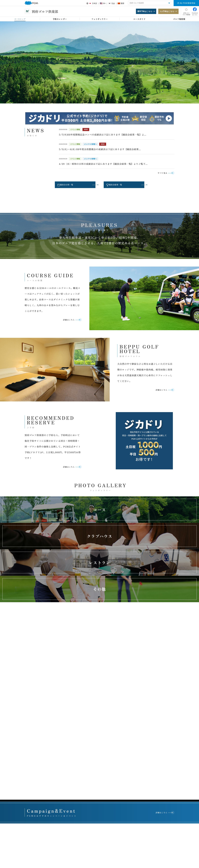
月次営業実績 (153, 761)
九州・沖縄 (167, 716)
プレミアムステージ (64, 781)
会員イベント (62, 792)
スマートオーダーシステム (36, 795)
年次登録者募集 (32, 779)
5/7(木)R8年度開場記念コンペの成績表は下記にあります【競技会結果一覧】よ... (103, 136)
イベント (60, 758)
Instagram (106, 845)
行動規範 (121, 770)
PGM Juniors (31, 762)
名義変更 (60, 777)
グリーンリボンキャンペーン (159, 745)
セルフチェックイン (34, 791)
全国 (55, 716)
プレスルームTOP (94, 773)
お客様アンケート (45, 813)
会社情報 (121, 754)
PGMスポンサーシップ (96, 785)
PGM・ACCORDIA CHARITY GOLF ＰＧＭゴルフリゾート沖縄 (99, 744)
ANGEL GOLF (32, 758)
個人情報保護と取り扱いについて (134, 813)
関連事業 (121, 762)
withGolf (60, 750)
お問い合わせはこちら (102, 703)
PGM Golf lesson (33, 754)
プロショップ (31, 770)
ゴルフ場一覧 (123, 758)
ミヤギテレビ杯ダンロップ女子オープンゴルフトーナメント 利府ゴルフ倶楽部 (99, 760)
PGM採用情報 (123, 788)
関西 (125, 716)
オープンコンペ (32, 783)
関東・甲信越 (97, 716)
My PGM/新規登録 (187, 3)
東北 (83, 716)
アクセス (62, 813)
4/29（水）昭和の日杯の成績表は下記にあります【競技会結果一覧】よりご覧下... (103, 165)
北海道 (69, 716)
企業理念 (121, 741)
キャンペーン (62, 754)
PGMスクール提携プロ (35, 787)
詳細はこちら (66, 324)
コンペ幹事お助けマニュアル (68, 762)
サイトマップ (159, 813)
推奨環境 (112, 813)
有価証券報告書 (154, 765)
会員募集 (60, 773)
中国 (139, 716)
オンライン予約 (63, 741)
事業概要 (121, 745)
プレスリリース (93, 777)
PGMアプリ (31, 799)
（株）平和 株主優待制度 (158, 769)
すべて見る (160, 175)
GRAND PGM (32, 745)
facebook (99, 845)
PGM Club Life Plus (64, 796)
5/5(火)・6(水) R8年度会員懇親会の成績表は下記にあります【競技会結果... (100, 151)
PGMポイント (32, 741)
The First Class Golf (34, 750)
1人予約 (60, 745)
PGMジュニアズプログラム (159, 741)
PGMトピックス (93, 781)
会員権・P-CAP (32, 766)
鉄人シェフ (31, 775)
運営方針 (121, 750)
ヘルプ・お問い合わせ (94, 813)
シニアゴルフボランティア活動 (160, 750)
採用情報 (75, 813)
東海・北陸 (111, 716)
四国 (153, 716)
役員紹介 (121, 766)
